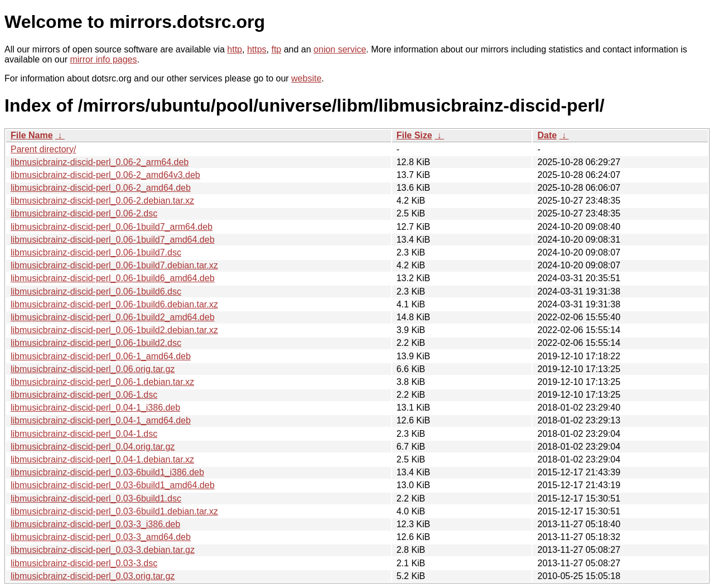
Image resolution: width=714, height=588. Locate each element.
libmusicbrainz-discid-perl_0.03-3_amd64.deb (101, 537)
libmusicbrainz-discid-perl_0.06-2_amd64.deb (101, 188)
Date (547, 135)
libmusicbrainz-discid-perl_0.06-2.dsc (84, 213)
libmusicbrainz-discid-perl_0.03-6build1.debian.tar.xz (114, 511)
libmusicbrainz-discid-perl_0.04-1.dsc (84, 434)
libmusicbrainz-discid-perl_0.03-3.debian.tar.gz (103, 550)
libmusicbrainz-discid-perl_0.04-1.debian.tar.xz (102, 459)
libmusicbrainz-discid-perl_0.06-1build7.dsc (96, 252)
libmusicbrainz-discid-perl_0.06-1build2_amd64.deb (113, 317)
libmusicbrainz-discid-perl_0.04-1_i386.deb (95, 408)
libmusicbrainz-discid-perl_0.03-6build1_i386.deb (107, 472)
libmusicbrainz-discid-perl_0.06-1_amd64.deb (101, 356)
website (306, 78)
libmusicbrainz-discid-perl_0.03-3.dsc (84, 563)
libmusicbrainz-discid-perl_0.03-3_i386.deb (95, 524)
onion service (340, 49)
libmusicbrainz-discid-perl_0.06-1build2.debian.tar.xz (114, 330)
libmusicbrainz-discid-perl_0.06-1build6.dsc (96, 291)
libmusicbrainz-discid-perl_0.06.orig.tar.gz (93, 369)
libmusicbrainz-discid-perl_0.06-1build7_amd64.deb (113, 240)
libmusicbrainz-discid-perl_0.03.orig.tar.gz (93, 576)
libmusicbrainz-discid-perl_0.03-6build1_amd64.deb (113, 485)
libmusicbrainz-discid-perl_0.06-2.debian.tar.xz (102, 201)
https (257, 49)
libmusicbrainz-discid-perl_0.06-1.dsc (84, 395)
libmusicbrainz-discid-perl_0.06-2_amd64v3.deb (105, 175)
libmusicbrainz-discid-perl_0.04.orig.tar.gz (93, 447)
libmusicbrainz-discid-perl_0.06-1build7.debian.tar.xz (114, 265)
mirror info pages (103, 59)
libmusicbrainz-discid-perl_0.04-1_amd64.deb (101, 420)
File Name (32, 135)
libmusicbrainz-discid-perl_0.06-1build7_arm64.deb (112, 227)
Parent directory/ (43, 149)
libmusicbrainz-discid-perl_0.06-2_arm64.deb (100, 162)
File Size (414, 135)
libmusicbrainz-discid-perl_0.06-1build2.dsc (96, 343)
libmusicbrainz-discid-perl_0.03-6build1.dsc (96, 498)
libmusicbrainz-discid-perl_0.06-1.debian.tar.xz (102, 382)
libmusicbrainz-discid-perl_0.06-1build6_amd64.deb (113, 278)
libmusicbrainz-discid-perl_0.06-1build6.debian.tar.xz (114, 304)
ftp (276, 49)
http (235, 49)
